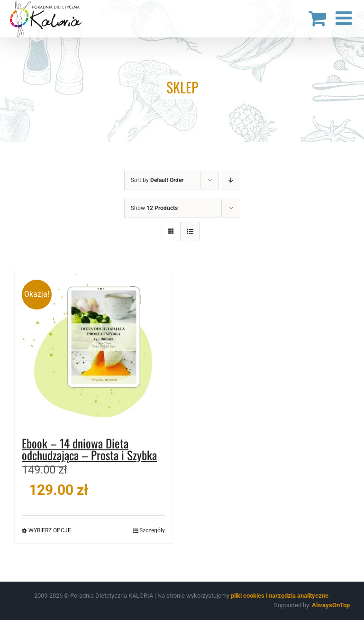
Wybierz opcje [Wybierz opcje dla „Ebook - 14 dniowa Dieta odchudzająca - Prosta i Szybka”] (50, 530)
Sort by (157, 180)
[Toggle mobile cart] (317, 18)
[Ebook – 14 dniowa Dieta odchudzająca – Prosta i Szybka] (93, 349)
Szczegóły (152, 530)
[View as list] (190, 232)
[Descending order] (231, 180)
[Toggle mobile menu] (345, 18)
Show (154, 208)
